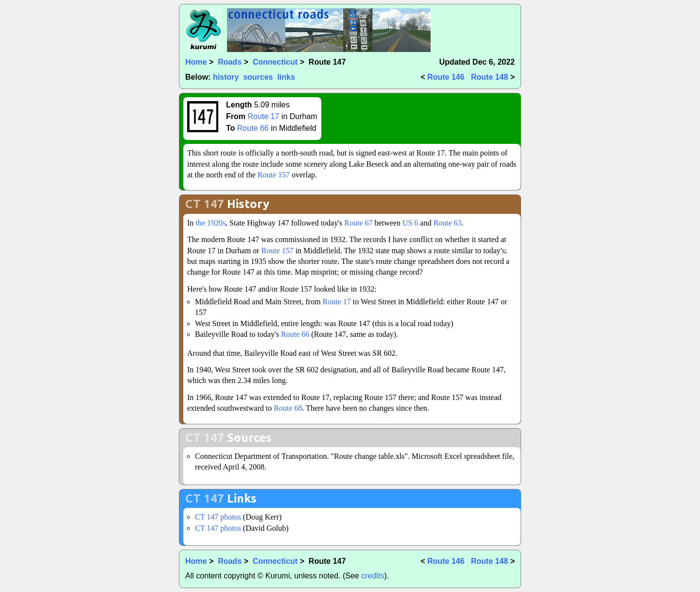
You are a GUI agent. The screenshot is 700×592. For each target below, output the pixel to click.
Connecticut (275, 62)
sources (258, 77)
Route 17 (263, 116)
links (286, 77)
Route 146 (446, 77)
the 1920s (210, 223)
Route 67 (358, 223)
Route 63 (447, 223)
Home (196, 62)
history (226, 77)
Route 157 (274, 175)
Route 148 (490, 77)
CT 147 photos (218, 517)
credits (373, 576)
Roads (230, 62)
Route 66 (253, 128)
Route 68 (288, 408)
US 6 (410, 223)
